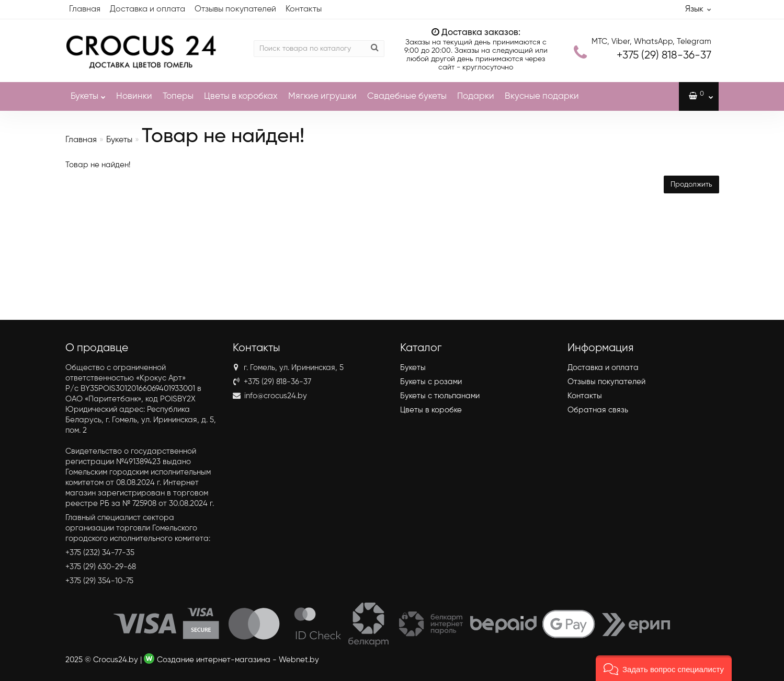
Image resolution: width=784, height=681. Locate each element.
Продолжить (691, 184)
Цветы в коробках (241, 96)
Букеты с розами (431, 382)
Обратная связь (598, 410)
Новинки (134, 96)
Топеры (178, 96)
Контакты (304, 9)
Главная (85, 9)
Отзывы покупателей (235, 9)
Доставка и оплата (147, 9)
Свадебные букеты (407, 96)
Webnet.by (299, 660)
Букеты (88, 91)
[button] (664, 668)
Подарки (476, 96)
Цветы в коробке (431, 410)
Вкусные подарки (542, 96)
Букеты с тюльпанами (440, 396)
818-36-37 (664, 56)
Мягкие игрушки (322, 96)
